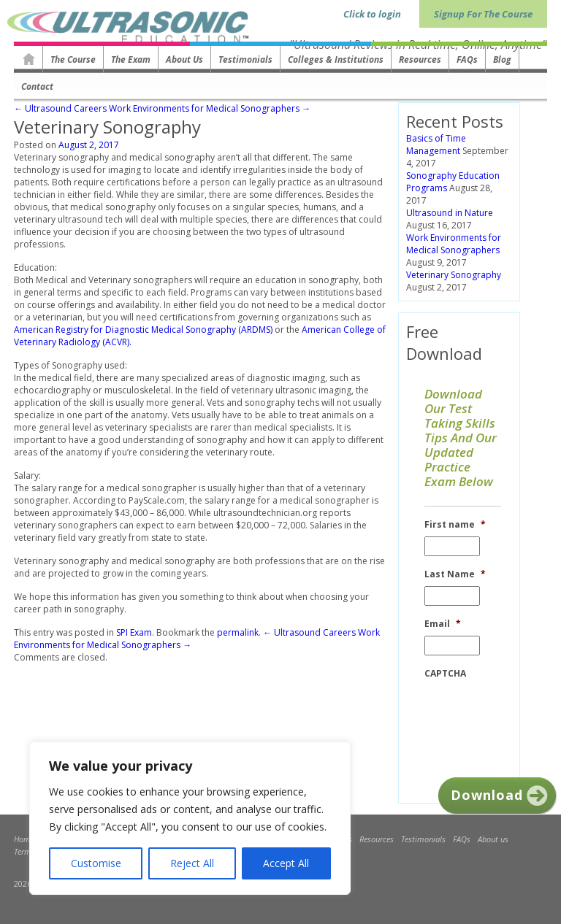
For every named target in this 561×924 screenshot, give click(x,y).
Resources (420, 59)
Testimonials (245, 59)
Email (443, 624)
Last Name (455, 574)
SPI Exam (134, 632)
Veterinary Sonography (454, 275)
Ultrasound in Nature (450, 213)
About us (184, 59)
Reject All (192, 863)
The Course (73, 59)
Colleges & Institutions (336, 59)
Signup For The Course (483, 14)
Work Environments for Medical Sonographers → (210, 108)
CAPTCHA (445, 674)
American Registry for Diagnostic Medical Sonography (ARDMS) (143, 330)
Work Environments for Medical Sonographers (454, 244)
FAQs (467, 59)
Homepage (28, 59)
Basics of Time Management (436, 145)
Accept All (286, 863)
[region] (190, 818)
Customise (96, 863)
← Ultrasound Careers (60, 108)
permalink (238, 632)
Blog (502, 59)
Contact (37, 86)
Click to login (372, 14)
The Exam (131, 59)
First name (455, 525)
